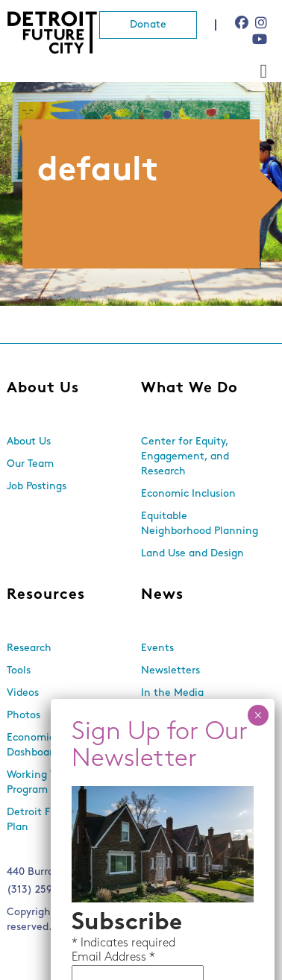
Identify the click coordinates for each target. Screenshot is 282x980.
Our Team (30, 464)
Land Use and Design (192, 554)
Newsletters (170, 671)
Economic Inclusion (188, 494)
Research (29, 648)
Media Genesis (147, 927)
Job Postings (37, 487)
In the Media (172, 693)
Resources (46, 595)
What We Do (189, 389)
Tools (19, 671)
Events (157, 648)
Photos (23, 716)
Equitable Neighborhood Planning (200, 524)
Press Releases (176, 716)
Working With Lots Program (52, 783)
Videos (23, 693)
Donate (148, 25)
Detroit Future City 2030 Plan (66, 820)
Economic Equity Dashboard (47, 745)
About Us (43, 389)
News (162, 595)
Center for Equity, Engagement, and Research (185, 457)
